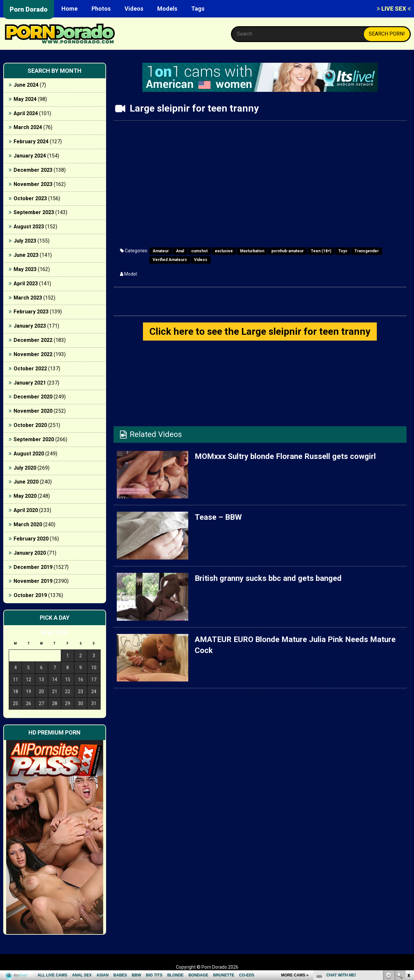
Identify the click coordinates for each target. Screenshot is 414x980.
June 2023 (26, 255)
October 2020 (30, 425)
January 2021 (30, 383)
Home (70, 9)
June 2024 (26, 85)
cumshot (199, 251)
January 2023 (30, 326)
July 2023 (25, 241)
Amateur (161, 251)
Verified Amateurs (170, 260)
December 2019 (33, 567)
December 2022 (33, 340)
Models (167, 9)
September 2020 (34, 439)
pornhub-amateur (288, 251)
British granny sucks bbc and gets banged (268, 578)
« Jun (13, 715)
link (408, 879)
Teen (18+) (321, 251)
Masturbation (252, 251)
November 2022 (33, 354)
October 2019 (30, 595)
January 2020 (30, 553)
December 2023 (33, 170)
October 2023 (30, 198)
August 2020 (29, 454)
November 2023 (33, 184)
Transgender (367, 251)
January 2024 (30, 156)
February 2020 (31, 539)
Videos (134, 9)
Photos (101, 9)
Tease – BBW (218, 517)
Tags (198, 9)
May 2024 (25, 99)
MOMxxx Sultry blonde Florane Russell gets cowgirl (285, 456)
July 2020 (25, 468)
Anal (180, 251)
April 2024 (26, 113)
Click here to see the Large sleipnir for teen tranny (260, 331)
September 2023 (34, 212)
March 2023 (28, 298)
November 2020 (33, 411)
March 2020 (28, 524)
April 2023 (26, 283)
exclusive (224, 251)
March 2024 (28, 127)
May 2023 (25, 269)
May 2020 (25, 496)
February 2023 (31, 312)
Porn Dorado (29, 9)
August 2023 (29, 227)
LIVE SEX (394, 9)
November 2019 (33, 581)
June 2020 (26, 482)
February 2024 (31, 142)
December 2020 (33, 397)
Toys (343, 251)
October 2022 (30, 369)
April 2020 (26, 510)
